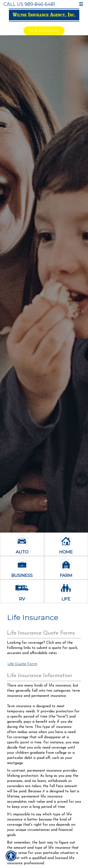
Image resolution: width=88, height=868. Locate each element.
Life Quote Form (22, 664)
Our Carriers (44, 31)
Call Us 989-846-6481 (29, 4)
